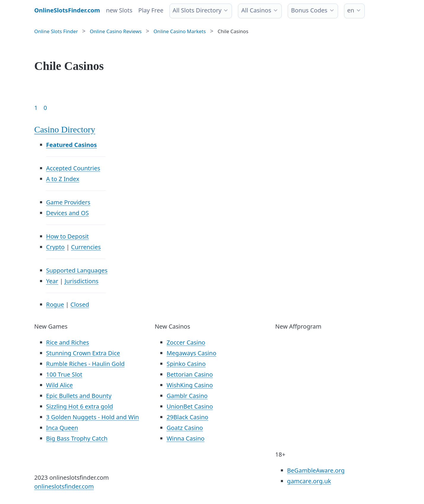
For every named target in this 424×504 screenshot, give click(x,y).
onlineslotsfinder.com (64, 486)
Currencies (86, 247)
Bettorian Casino (190, 374)
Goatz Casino (185, 428)
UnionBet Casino (190, 406)
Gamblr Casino (187, 396)
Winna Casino (185, 438)
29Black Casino (187, 417)
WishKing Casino (190, 385)
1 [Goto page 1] (36, 108)
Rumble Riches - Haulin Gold (85, 364)
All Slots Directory (197, 10)
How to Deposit (68, 236)
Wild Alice (60, 385)
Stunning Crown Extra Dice (83, 353)
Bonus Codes (309, 10)
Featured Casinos (72, 145)
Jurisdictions (81, 281)
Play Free (151, 10)
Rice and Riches (68, 342)
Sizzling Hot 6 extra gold (80, 406)
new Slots (119, 10)
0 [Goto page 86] (45, 108)
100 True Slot (64, 374)
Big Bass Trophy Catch (77, 438)
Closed (80, 304)
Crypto (56, 247)
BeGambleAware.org (316, 470)
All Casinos (256, 10)
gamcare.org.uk (309, 481)
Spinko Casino (186, 364)
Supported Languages (77, 270)
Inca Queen (62, 428)
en (351, 10)
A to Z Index (63, 179)
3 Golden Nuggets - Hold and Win (93, 417)
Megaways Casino (191, 353)
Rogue (55, 304)
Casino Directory (65, 129)
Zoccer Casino (186, 342)
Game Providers (68, 202)
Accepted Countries (73, 168)
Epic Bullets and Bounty (79, 396)
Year (52, 281)
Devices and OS (68, 213)
